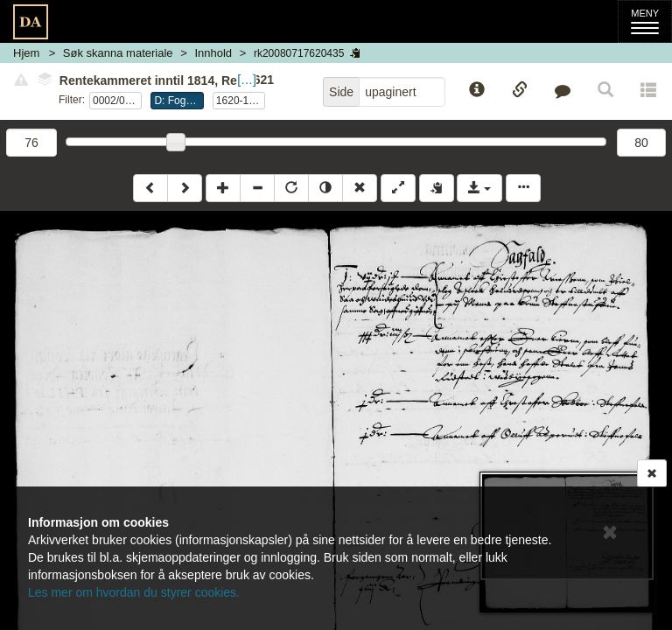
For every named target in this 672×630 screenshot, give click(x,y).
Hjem (26, 53)
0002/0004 (117, 101)
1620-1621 (241, 101)
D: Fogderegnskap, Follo (178, 101)
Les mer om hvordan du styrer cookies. (134, 592)
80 (641, 143)
